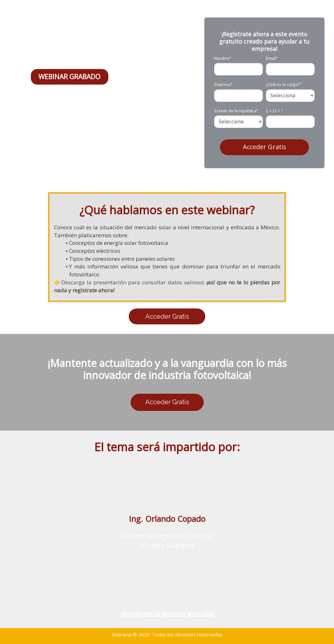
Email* (272, 58)
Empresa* (223, 84)
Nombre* (223, 58)
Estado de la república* (236, 111)
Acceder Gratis (265, 147)
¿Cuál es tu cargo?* (284, 84)
